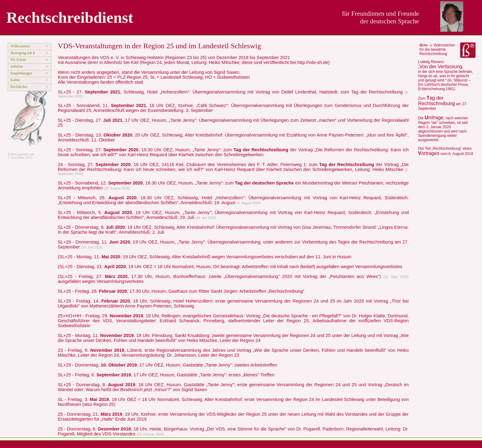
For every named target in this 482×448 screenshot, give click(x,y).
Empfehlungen (20, 73)
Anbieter (16, 66)
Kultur (14, 80)
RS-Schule (17, 60)
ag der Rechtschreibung (437, 101)
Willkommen (19, 46)
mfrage (434, 118)
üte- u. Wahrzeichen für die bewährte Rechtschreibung (437, 50)
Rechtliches (18, 87)
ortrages (429, 153)
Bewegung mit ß (22, 53)
